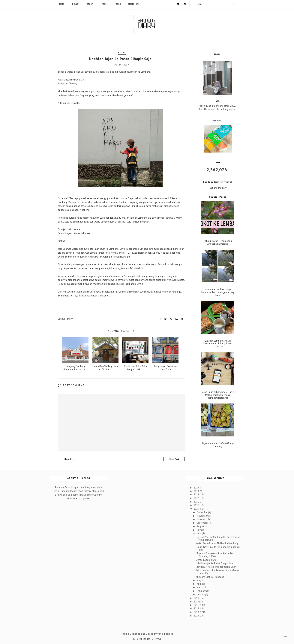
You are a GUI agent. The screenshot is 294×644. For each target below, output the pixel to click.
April (199, 584)
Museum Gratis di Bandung (210, 577)
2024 (197, 491)
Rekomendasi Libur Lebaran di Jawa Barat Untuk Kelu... (217, 572)
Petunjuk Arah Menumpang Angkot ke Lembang (218, 242)
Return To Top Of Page (147, 639)
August (201, 526)
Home (61, 4)
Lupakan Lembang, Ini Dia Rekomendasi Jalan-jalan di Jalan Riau (218, 344)
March (200, 587)
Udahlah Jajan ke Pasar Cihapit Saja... (215, 563)
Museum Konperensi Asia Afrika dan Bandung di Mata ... (215, 555)
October (201, 519)
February (201, 591)
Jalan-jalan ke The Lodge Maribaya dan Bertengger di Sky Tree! (218, 292)
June (199, 533)
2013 (197, 616)
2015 (197, 609)
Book (118, 4)
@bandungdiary (218, 188)
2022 (197, 498)
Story (90, 4)
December (202, 512)
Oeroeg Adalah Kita (206, 560)
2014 (197, 612)
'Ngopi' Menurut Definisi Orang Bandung (218, 445)
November (202, 516)
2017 (196, 601)
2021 (197, 502)
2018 (197, 598)
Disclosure (134, 4)
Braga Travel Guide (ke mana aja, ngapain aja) (218, 548)
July (199, 530)
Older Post (174, 459)
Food (104, 4)
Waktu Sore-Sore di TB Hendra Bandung (217, 543)
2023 (197, 495)
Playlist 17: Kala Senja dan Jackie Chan (216, 567)
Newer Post (69, 459)
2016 (197, 605)
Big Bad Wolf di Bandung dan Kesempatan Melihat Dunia (218, 538)
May (199, 580)
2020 (197, 505)
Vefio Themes (165, 634)
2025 (197, 487)
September (203, 523)
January (201, 594)
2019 (197, 509)
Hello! (76, 4)
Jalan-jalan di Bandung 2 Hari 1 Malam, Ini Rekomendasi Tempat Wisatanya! (218, 395)
